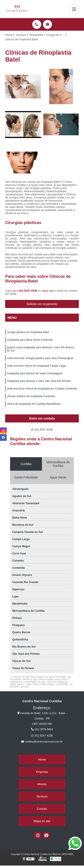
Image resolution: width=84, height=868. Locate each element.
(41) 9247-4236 (28, 291)
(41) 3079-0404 (42, 729)
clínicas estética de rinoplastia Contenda (31, 396)
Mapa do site (42, 821)
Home (42, 759)
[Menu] (74, 9)
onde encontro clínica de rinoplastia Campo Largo (36, 366)
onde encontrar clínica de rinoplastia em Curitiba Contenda (42, 389)
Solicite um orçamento (42, 304)
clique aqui (48, 291)
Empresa (42, 772)
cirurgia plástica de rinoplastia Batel (28, 332)
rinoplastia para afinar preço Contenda (30, 340)
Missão (42, 784)
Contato (42, 809)
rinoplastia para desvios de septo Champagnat (34, 373)
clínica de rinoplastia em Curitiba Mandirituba (33, 404)
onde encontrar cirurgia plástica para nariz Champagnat (40, 358)
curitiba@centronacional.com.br (42, 742)
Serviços (42, 796)
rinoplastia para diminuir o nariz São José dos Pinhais (39, 381)
